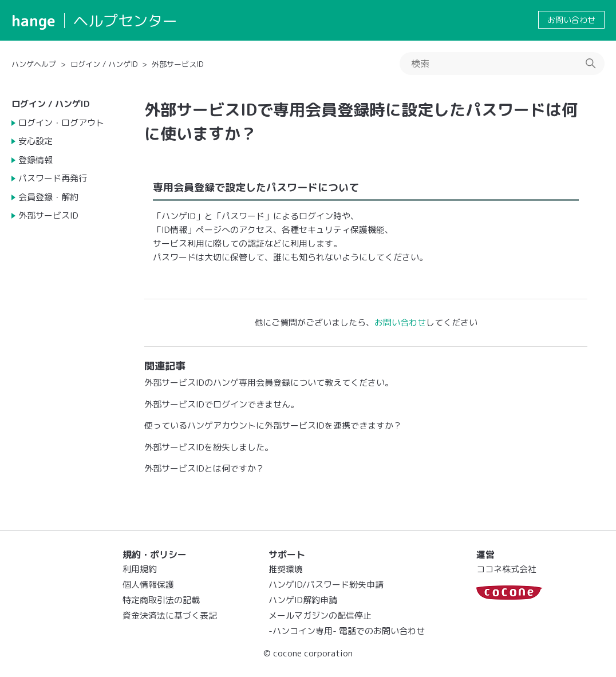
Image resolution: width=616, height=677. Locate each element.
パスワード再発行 (53, 178)
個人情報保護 (148, 585)
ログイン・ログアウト (61, 123)
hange (33, 21)
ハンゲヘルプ (34, 64)
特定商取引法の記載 (161, 600)
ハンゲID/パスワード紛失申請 (326, 585)
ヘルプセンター (125, 21)
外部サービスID (177, 64)
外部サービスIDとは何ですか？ (204, 468)
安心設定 (35, 141)
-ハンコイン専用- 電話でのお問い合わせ (347, 631)
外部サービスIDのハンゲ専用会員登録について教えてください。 (269, 383)
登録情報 (35, 160)
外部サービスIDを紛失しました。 (209, 447)
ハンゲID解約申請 (303, 600)
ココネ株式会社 (506, 569)
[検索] (502, 64)
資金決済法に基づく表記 (170, 615)
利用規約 (140, 569)
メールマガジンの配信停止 (320, 615)
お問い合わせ (571, 20)
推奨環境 (286, 569)
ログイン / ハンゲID (104, 64)
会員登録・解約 (48, 197)
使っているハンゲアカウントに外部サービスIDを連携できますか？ (273, 425)
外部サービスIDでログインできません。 (222, 404)
